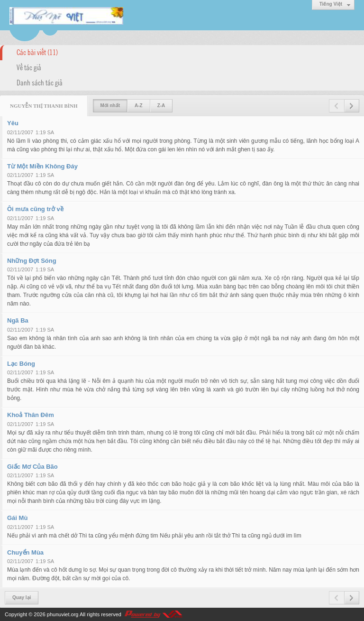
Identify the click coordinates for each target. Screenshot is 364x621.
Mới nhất (110, 106)
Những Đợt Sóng (32, 261)
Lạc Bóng (21, 364)
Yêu (13, 123)
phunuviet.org (63, 614)
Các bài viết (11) (37, 52)
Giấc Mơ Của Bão (32, 467)
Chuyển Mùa (25, 552)
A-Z (139, 106)
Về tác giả (29, 67)
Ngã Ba (18, 320)
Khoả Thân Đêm (31, 415)
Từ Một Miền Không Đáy (42, 166)
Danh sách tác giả (40, 82)
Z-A (161, 106)
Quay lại (22, 598)
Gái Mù (17, 518)
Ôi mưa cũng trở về (35, 209)
